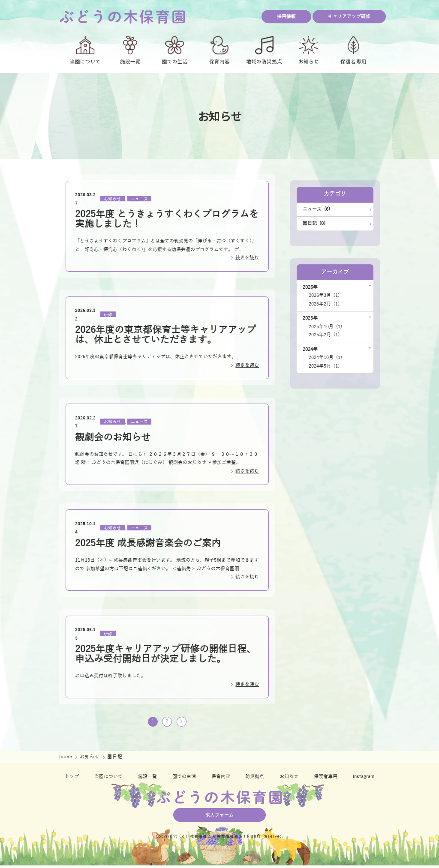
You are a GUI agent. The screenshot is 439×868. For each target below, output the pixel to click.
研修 (108, 314)
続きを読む (247, 258)
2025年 (310, 318)
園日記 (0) (314, 223)
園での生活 (184, 779)
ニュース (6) (316, 209)
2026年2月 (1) (324, 304)
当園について (108, 779)
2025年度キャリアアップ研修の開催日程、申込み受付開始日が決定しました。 (165, 654)
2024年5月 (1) (324, 366)
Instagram (364, 779)
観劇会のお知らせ (113, 437)
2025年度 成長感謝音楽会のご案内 (148, 543)
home (66, 759)
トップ (72, 779)
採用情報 (286, 16)
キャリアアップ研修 (349, 16)
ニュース (139, 199)
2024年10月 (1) (325, 358)
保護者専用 (326, 779)
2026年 (310, 287)
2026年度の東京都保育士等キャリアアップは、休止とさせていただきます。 (165, 335)
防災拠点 (255, 779)
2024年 (310, 349)
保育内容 (221, 779)
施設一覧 (147, 779)
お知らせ (112, 199)
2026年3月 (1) (324, 295)
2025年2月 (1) (324, 335)
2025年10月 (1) (325, 327)
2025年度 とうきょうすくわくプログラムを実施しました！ (167, 219)
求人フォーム (219, 818)
